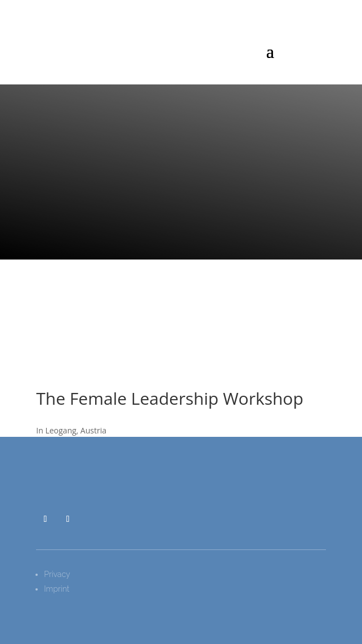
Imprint (57, 589)
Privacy (57, 574)
